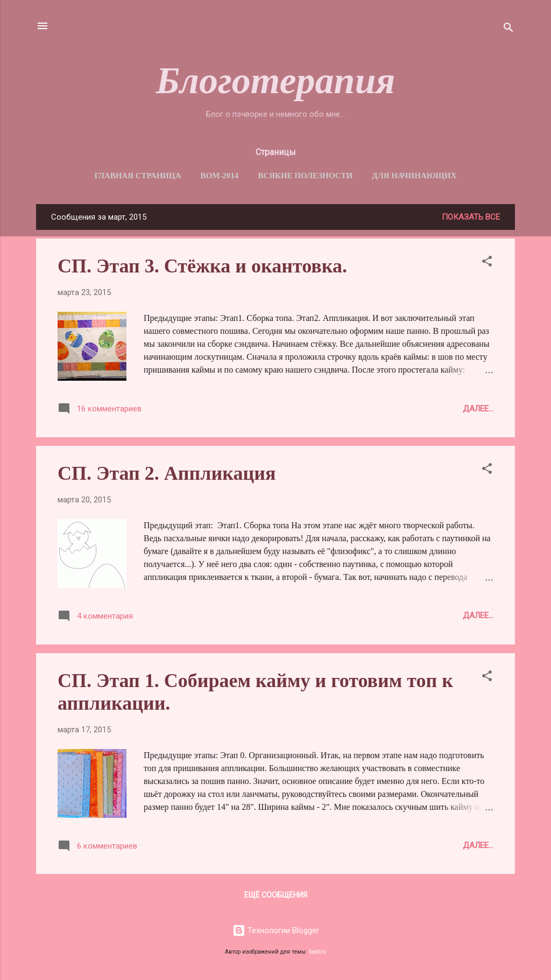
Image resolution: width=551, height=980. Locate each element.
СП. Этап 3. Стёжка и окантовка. (202, 266)
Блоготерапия (276, 80)
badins (318, 952)
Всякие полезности (305, 176)
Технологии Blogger (276, 930)
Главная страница (137, 176)
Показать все (471, 217)
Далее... (478, 409)
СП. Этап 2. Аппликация (167, 473)
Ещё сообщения (276, 895)
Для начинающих (414, 176)
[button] (487, 263)
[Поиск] (508, 29)
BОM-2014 (220, 176)
